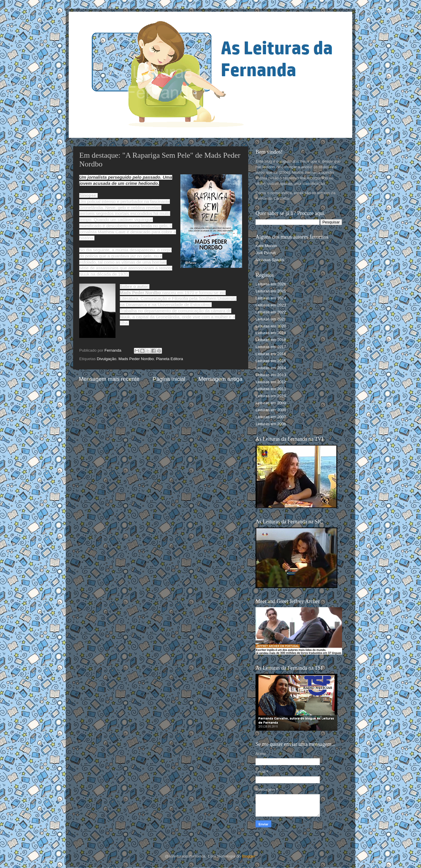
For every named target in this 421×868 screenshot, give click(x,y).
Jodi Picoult (266, 253)
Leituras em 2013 (271, 375)
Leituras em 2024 (271, 298)
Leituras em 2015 (271, 361)
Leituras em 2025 (271, 291)
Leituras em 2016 (271, 354)
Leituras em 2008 (271, 410)
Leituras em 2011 (271, 389)
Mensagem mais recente (109, 379)
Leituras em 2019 (271, 333)
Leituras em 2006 (271, 424)
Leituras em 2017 (271, 347)
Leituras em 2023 (271, 305)
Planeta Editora (170, 359)
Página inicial (169, 379)
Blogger (249, 856)
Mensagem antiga (220, 379)
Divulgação (107, 359)
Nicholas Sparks (270, 260)
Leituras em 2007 (271, 417)
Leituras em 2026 (271, 284)
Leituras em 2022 (271, 312)
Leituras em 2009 (271, 403)
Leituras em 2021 (271, 319)
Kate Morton (266, 246)
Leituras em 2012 (271, 382)
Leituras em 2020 (271, 326)
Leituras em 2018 (271, 340)
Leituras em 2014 (271, 368)
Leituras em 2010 (271, 396)
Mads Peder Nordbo (136, 359)
